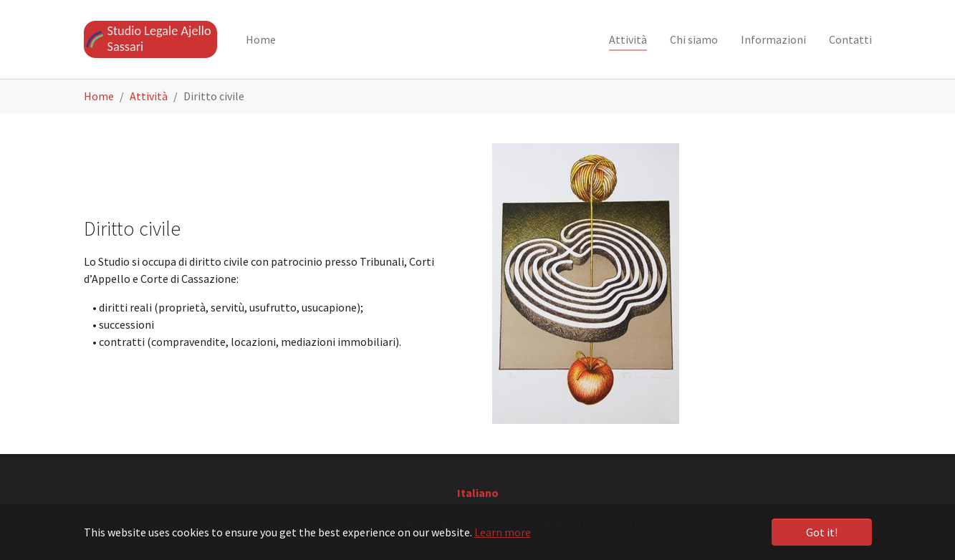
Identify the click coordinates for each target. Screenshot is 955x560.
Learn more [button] (503, 532)
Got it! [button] (822, 532)
